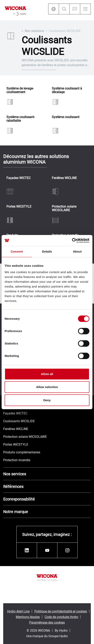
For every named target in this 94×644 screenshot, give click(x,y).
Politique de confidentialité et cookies (61, 611)
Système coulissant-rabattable (21, 119)
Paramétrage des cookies (47, 622)
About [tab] (77, 251)
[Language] (53, 9)
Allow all (47, 374)
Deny (47, 400)
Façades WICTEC (18, 178)
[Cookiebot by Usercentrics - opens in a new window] (72, 241)
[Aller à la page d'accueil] (15, 10)
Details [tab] (47, 251)
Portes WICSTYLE (19, 207)
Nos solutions (34, 31)
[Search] (64, 9)
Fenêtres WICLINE (64, 178)
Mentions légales (28, 617)
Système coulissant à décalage (67, 90)
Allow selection (47, 387)
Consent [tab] (17, 251)
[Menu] (85, 9)
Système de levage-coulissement (20, 90)
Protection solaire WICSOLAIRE (64, 208)
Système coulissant (66, 117)
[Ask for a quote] (75, 9)
